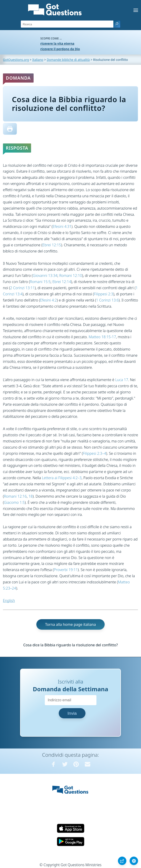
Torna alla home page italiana (70, 624)
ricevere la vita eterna (57, 43)
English (9, 600)
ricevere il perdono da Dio (60, 49)
